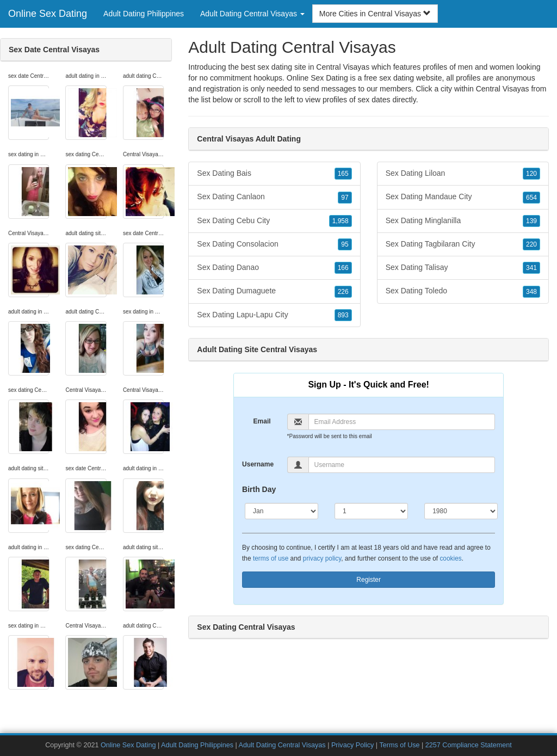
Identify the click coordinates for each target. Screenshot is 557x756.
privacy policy (322, 558)
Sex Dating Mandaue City (463, 197)
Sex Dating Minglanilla (463, 221)
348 (531, 292)
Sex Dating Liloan (463, 174)
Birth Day (259, 489)
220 (531, 244)
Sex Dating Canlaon (274, 197)
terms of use (271, 558)
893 (343, 315)
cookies (450, 558)
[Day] (371, 511)
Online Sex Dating (48, 14)
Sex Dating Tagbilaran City (463, 244)
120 (531, 174)
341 (531, 268)
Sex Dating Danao (274, 268)
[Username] (402, 465)
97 (345, 198)
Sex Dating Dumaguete (274, 291)
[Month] (281, 511)
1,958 (341, 221)
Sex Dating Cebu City (274, 221)
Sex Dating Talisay (463, 268)
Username (258, 464)
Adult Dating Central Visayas (282, 745)
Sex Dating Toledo (463, 291)
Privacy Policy (352, 745)
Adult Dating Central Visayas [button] (252, 14)
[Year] (461, 511)
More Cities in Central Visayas (375, 14)
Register (369, 580)
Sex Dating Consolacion (274, 244)
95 (345, 244)
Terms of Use (399, 745)
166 (343, 268)
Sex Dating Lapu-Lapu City (274, 315)
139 (531, 221)
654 (531, 198)
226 (343, 292)
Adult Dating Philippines (144, 14)
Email (262, 421)
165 (343, 174)
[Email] (402, 422)
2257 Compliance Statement (469, 745)
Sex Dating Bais (274, 174)
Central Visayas (503, 89)
